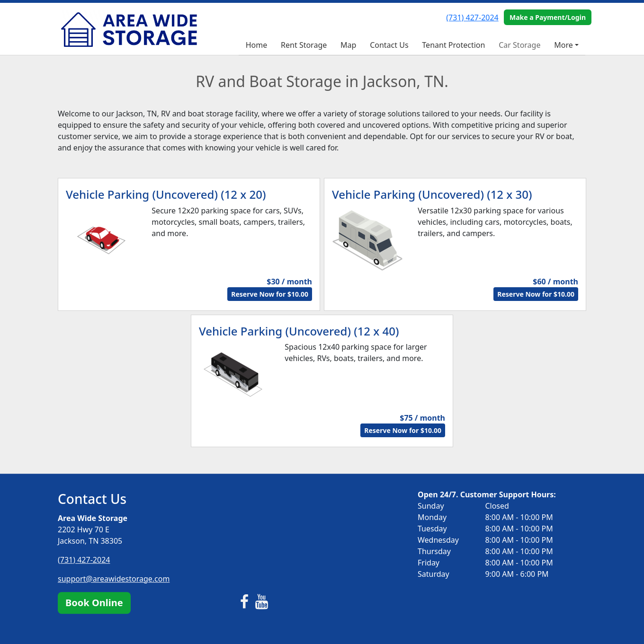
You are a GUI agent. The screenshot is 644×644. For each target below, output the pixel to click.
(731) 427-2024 (472, 18)
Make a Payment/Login (548, 17)
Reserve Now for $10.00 (270, 294)
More (563, 45)
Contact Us (389, 45)
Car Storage (519, 45)
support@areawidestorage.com (114, 579)
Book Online (94, 603)
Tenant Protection (453, 45)
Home (257, 45)
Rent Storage (304, 45)
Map (348, 45)
